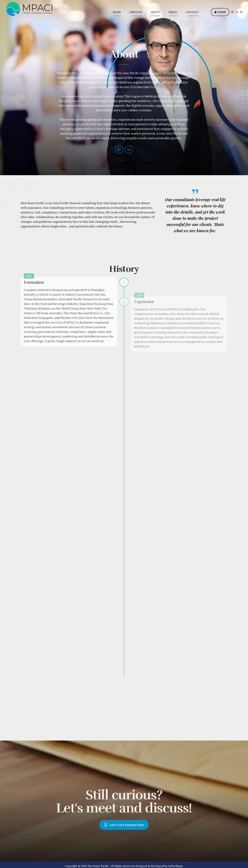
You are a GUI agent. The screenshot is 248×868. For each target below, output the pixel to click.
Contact (192, 12)
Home (117, 12)
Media (173, 12)
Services (136, 12)
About (155, 12)
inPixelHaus (175, 863)
